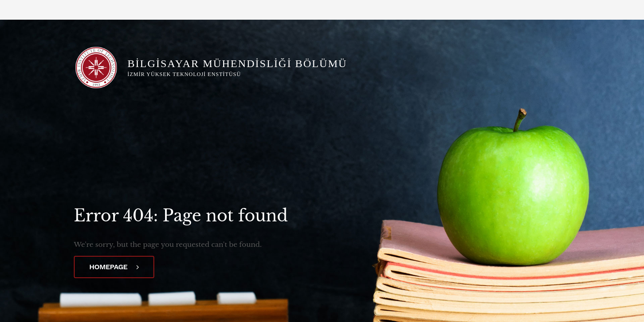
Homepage (114, 267)
